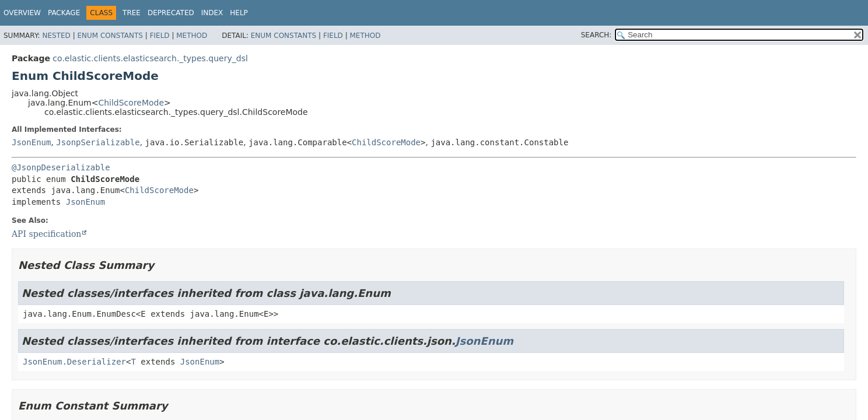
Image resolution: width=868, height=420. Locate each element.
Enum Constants (110, 36)
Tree (132, 13)
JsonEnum (31, 142)
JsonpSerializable (98, 142)
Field (160, 36)
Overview (22, 13)
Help (239, 13)
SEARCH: (596, 35)
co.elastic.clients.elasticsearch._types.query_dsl (150, 58)
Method (192, 36)
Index (212, 13)
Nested (56, 36)
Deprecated (171, 13)
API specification (46, 234)
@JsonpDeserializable (61, 167)
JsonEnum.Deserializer (74, 362)
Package (64, 13)
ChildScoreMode (131, 103)
